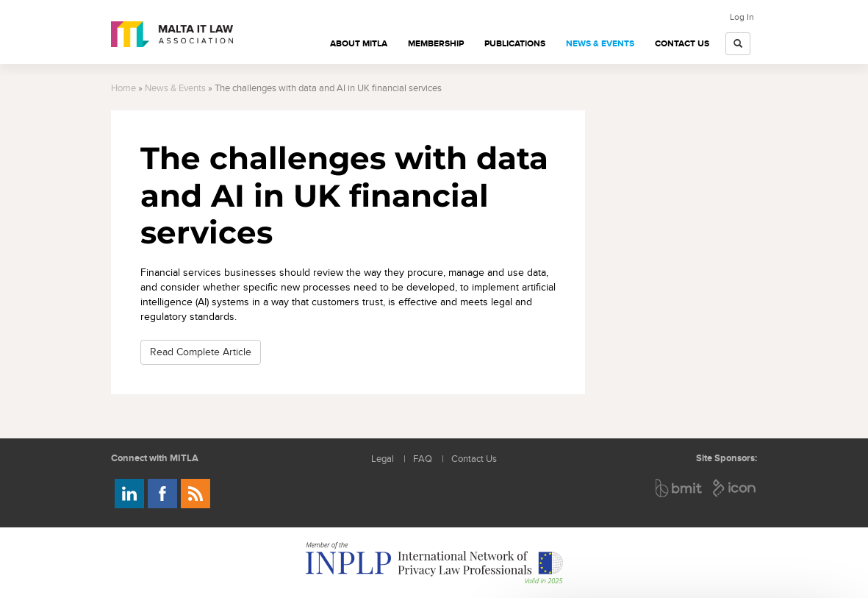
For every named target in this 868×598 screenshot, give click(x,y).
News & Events (600, 44)
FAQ (423, 459)
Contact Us (682, 44)
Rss (196, 494)
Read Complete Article (201, 352)
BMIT (679, 488)
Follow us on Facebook (162, 494)
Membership (436, 44)
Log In (742, 17)
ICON (735, 488)
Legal (383, 459)
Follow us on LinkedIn (129, 494)
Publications (515, 44)
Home (123, 89)
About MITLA (359, 44)
